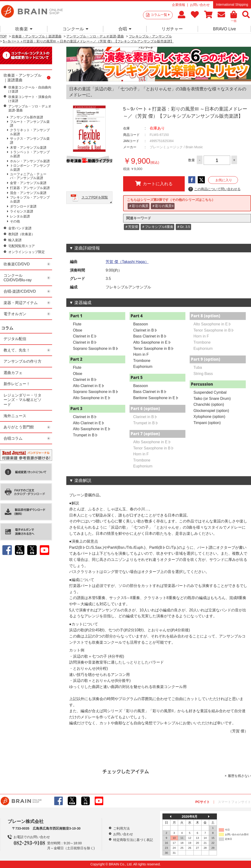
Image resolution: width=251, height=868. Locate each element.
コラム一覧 (160, 15)
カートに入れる (154, 184)
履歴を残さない (239, 776)
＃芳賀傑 (131, 227)
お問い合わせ (200, 5)
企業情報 (179, 5)
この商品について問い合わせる (214, 189)
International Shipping (232, 5)
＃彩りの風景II (163, 206)
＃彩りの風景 (139, 206)
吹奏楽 (24, 29)
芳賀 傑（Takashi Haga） (127, 262)
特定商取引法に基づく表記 (133, 840)
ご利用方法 (121, 828)
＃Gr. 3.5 (183, 227)
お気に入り (224, 180)
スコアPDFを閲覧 (95, 197)
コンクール (75, 29)
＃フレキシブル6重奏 (157, 227)
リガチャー (172, 29)
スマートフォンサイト (234, 802)
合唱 (125, 29)
